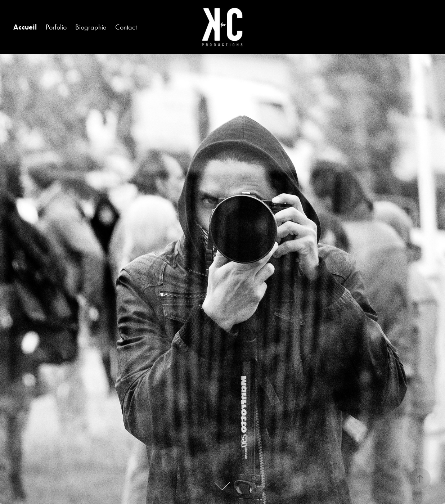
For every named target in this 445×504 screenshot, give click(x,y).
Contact (126, 27)
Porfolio (56, 27)
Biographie (91, 27)
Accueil (25, 27)
